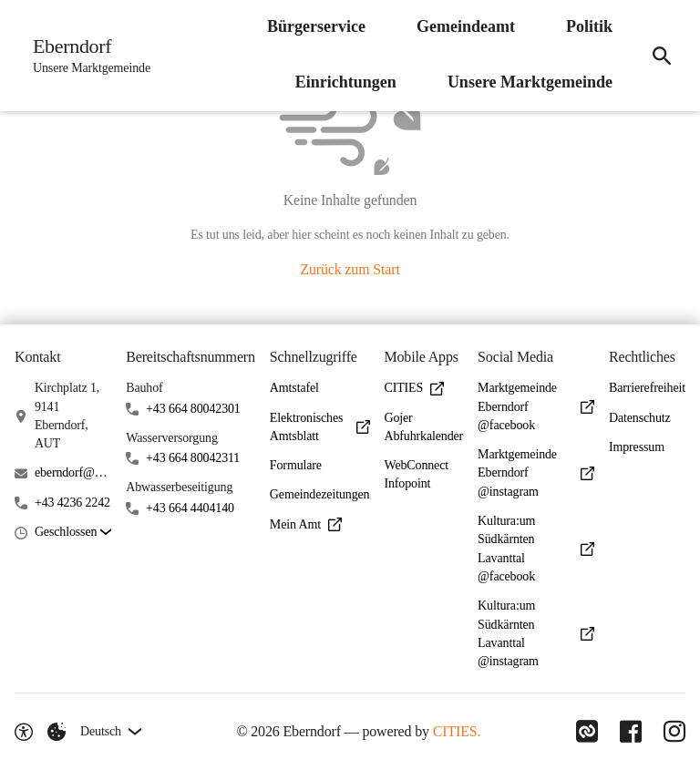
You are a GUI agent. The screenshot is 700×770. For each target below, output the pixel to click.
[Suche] (662, 56)
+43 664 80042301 (193, 409)
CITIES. (457, 731)
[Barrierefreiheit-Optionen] (24, 732)
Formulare (296, 465)
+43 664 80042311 (193, 458)
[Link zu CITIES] (587, 732)
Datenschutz (640, 418)
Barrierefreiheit (647, 388)
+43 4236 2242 (72, 503)
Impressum (637, 447)
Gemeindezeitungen (320, 494)
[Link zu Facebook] (631, 732)
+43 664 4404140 (190, 508)
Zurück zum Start (350, 269)
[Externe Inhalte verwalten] (57, 732)
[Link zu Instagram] (674, 732)
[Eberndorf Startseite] (86, 56)
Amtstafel (294, 388)
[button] (73, 533)
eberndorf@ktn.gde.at (73, 472)
